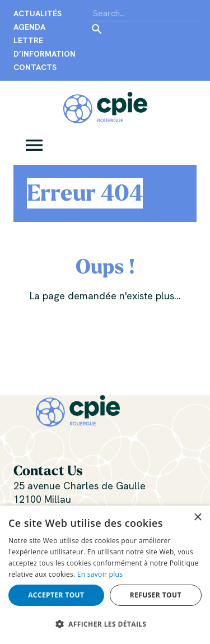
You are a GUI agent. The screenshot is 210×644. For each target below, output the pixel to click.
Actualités (38, 13)
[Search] (145, 13)
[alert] (105, 575)
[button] (34, 144)
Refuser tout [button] (156, 595)
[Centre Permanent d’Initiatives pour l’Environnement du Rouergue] (105, 106)
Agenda (29, 27)
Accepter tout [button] (56, 595)
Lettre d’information (45, 47)
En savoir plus (100, 574)
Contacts (35, 67)
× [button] (197, 518)
